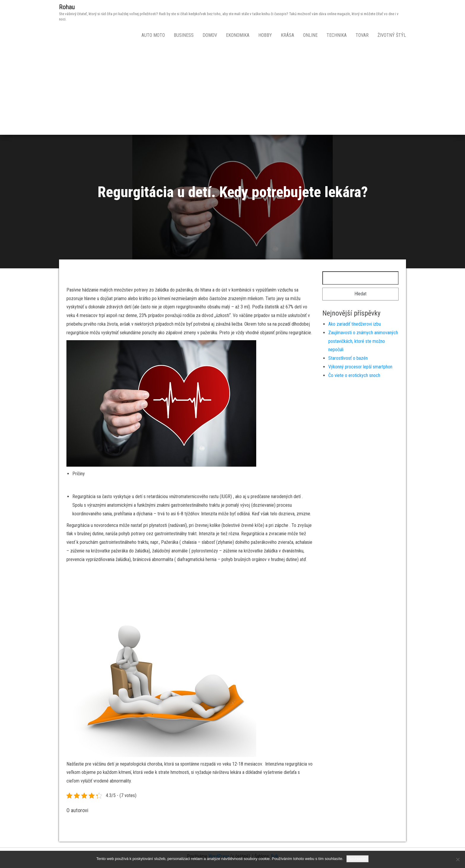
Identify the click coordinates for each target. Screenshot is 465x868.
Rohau (67, 7)
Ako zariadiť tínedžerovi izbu (355, 324)
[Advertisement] (232, 90)
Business (184, 35)
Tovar (362, 35)
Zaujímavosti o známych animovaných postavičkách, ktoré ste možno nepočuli (363, 341)
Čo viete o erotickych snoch (354, 375)
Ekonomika (238, 35)
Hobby (265, 35)
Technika (337, 35)
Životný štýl (392, 35)
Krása (288, 35)
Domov (210, 35)
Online (310, 35)
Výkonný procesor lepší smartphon (360, 367)
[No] (458, 859)
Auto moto (153, 35)
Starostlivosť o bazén (348, 358)
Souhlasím (357, 859)
